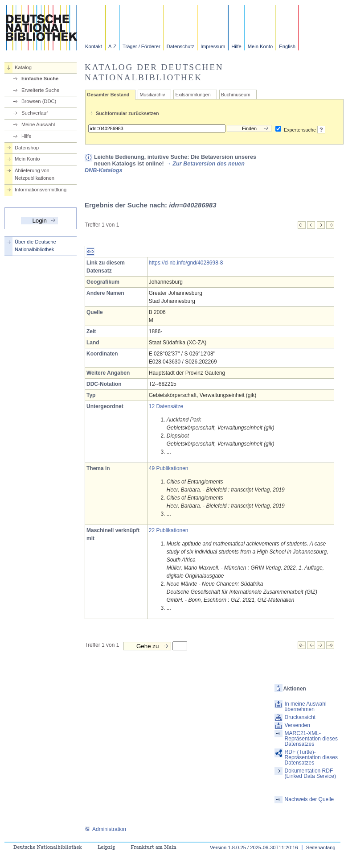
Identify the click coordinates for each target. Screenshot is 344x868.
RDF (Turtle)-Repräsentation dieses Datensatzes (311, 757)
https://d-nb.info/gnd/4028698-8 (186, 263)
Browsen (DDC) (39, 101)
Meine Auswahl (38, 124)
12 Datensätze (166, 406)
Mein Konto (260, 46)
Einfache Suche (40, 79)
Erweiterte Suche (40, 90)
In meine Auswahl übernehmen (306, 707)
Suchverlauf (35, 113)
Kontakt (94, 46)
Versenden (297, 725)
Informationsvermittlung (41, 190)
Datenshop (27, 148)
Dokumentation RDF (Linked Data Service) (310, 773)
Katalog (23, 67)
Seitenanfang (321, 847)
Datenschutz (180, 46)
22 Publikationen (169, 530)
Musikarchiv (152, 95)
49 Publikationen (169, 468)
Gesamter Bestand (108, 95)
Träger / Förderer (141, 46)
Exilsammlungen (193, 95)
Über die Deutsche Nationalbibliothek (35, 246)
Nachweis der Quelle (309, 799)
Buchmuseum (236, 95)
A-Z (112, 46)
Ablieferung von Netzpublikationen (35, 174)
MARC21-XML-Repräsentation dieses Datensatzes (311, 739)
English (287, 46)
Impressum (213, 46)
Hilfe (236, 46)
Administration (105, 829)
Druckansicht (300, 717)
